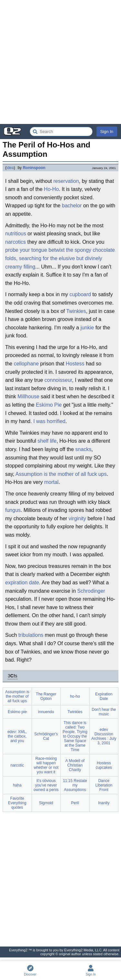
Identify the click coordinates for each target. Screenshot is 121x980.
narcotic (17, 765)
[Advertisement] (60, 62)
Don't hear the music (104, 712)
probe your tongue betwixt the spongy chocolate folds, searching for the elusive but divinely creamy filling (60, 258)
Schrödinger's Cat (46, 736)
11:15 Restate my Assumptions (75, 785)
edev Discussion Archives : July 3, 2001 (104, 736)
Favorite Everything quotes (17, 803)
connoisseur (58, 380)
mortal (51, 482)
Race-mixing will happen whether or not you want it (46, 765)
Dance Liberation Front (104, 785)
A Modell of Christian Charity (75, 765)
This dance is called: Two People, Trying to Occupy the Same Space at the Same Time (75, 736)
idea (10, 168)
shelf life (47, 441)
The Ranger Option (46, 696)
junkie (87, 328)
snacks (83, 449)
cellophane (26, 364)
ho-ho (75, 696)
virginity (77, 518)
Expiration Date (104, 696)
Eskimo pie (17, 712)
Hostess (75, 364)
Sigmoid (46, 803)
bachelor (72, 206)
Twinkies (76, 311)
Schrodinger (91, 591)
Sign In (107, 132)
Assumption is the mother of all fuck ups (61, 474)
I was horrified (49, 421)
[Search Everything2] (61, 132)
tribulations (31, 635)
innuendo (46, 712)
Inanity (104, 803)
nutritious (16, 234)
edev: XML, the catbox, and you (17, 736)
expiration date (22, 583)
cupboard (80, 294)
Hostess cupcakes (104, 765)
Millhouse (28, 396)
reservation (66, 181)
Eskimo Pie (49, 405)
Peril (75, 803)
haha (17, 785)
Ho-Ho (51, 189)
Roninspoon (34, 168)
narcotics (15, 242)
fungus (13, 510)
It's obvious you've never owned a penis (46, 785)
